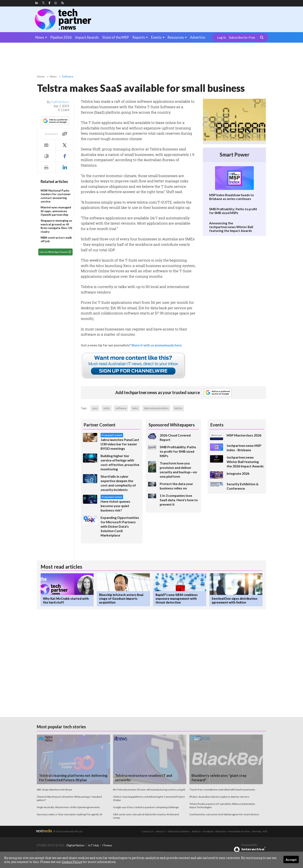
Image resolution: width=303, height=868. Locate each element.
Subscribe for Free (242, 37)
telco (135, 408)
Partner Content (100, 425)
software (121, 408)
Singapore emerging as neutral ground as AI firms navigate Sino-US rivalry (56, 226)
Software (68, 76)
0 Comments (51, 134)
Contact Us (148, 831)
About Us (161, 831)
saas (95, 408)
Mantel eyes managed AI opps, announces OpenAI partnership (56, 211)
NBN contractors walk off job (56, 239)
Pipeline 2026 (61, 37)
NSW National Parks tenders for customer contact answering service (56, 196)
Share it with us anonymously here (156, 345)
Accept (291, 859)
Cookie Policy (72, 862)
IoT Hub (93, 845)
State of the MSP (116, 37)
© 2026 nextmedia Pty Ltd (68, 831)
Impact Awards (87, 37)
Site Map (257, 831)
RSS (265, 831)
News (40, 37)
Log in (221, 37)
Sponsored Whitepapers (172, 425)
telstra (178, 408)
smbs (107, 408)
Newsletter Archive (239, 831)
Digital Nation (75, 845)
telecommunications (156, 408)
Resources (176, 37)
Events (156, 37)
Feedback (208, 831)
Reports (139, 37)
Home (41, 76)
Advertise (198, 37)
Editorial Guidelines (179, 831)
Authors (196, 831)
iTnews (107, 845)
